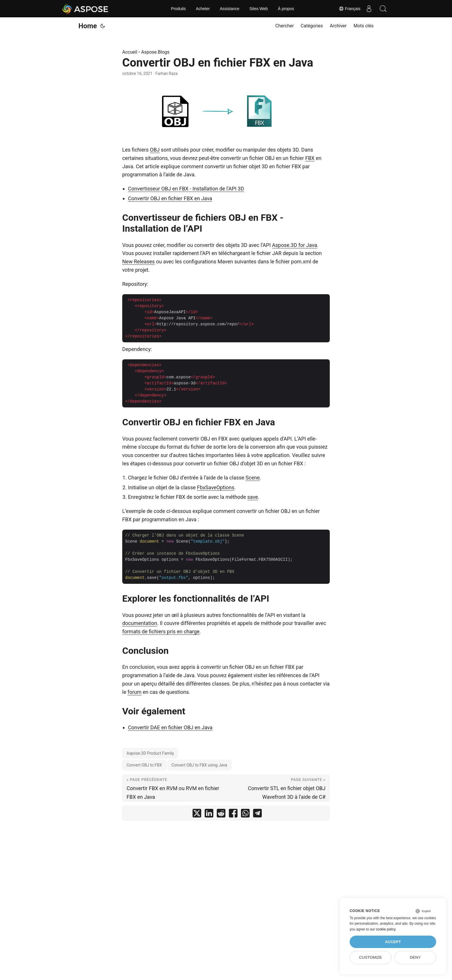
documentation (140, 623)
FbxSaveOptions (216, 487)
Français (349, 9)
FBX (310, 158)
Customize (371, 957)
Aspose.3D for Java (295, 245)
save (253, 497)
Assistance (230, 9)
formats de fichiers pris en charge (161, 631)
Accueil (130, 52)
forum (134, 692)
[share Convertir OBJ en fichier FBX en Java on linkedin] (209, 814)
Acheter (203, 9)
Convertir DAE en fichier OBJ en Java (170, 727)
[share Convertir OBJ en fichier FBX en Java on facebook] (233, 814)
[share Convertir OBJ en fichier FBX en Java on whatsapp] (245, 814)
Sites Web (259, 9)
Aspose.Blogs (155, 52)
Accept (393, 942)
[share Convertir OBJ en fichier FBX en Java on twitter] (197, 814)
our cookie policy (383, 929)
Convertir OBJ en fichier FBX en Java (170, 198)
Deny (415, 957)
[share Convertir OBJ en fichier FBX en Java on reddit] (221, 814)
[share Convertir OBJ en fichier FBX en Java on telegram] (257, 814)
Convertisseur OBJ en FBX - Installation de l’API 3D (186, 189)
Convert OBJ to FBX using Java (199, 765)
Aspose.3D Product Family (150, 753)
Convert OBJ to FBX (144, 765)
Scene (253, 478)
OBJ (155, 150)
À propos (286, 9)
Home (88, 26)
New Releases (139, 261)
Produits (178, 9)
